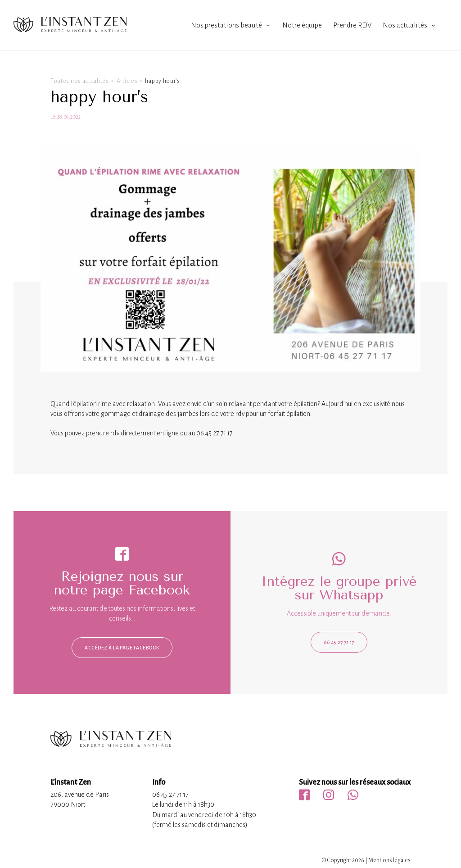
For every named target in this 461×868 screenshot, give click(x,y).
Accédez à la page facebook (122, 648)
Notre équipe (302, 25)
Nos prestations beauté (226, 25)
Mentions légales (389, 860)
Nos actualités (405, 25)
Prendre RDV (352, 25)
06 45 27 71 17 (339, 642)
